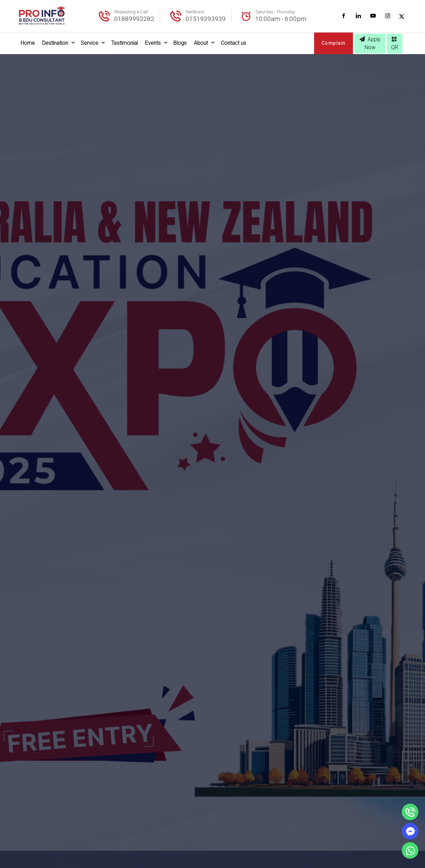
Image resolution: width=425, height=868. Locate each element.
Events (153, 43)
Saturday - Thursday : (276, 12)
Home (28, 43)
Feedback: (195, 12)
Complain (334, 43)
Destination (55, 43)
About (201, 43)
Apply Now (370, 43)
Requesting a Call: (131, 12)
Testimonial (125, 43)
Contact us (233, 43)
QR (395, 43)
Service (89, 43)
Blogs (180, 43)
